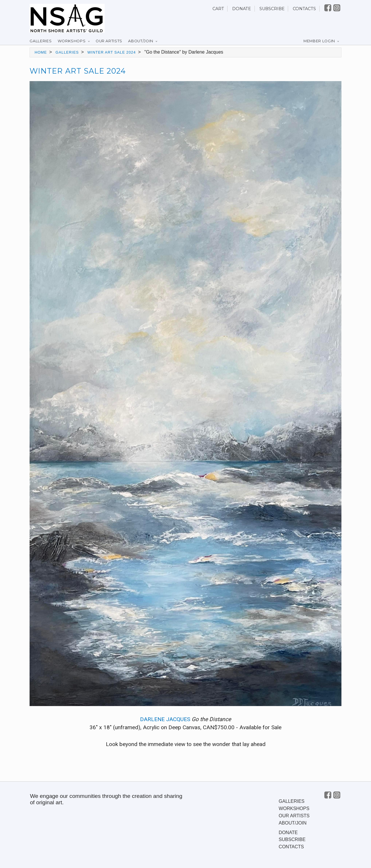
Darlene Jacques (165, 719)
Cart (218, 9)
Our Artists (109, 41)
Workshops (72, 41)
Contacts (304, 9)
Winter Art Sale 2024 (112, 52)
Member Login (319, 41)
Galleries (41, 41)
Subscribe (272, 9)
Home (41, 52)
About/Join (141, 41)
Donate (242, 9)
